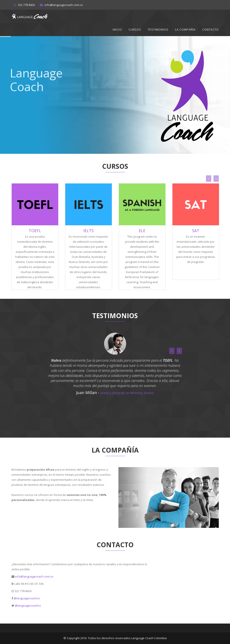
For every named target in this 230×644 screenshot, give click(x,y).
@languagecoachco (27, 598)
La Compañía (185, 29)
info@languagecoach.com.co (34, 576)
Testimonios (158, 29)
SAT (196, 231)
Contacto (210, 29)
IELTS (89, 231)
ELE (142, 231)
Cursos (135, 29)
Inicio (117, 29)
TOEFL (35, 231)
